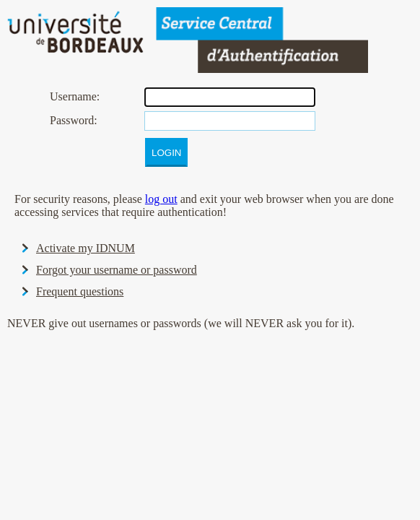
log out (161, 199)
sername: (75, 96)
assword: (74, 120)
